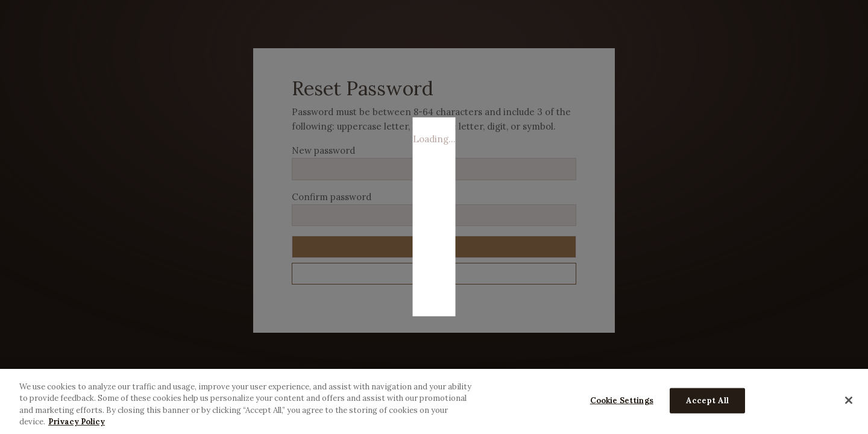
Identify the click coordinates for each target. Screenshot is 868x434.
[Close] (849, 400)
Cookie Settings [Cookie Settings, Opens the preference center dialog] (622, 401)
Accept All (707, 401)
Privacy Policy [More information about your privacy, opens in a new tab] (77, 422)
